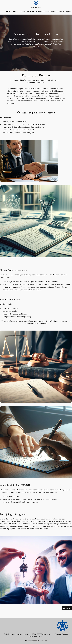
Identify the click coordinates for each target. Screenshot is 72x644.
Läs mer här (67, 608)
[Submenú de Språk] (72, 12)
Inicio (8, 12)
